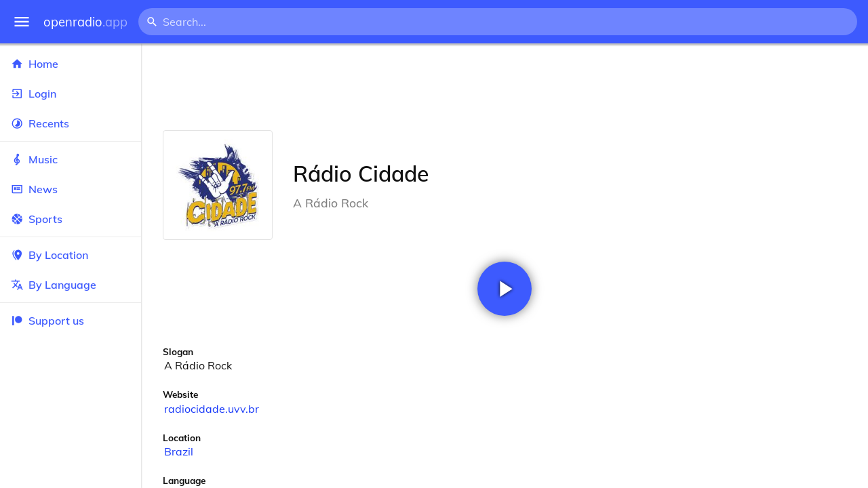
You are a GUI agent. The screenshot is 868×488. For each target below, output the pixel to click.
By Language (71, 285)
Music (71, 159)
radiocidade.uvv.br (212, 409)
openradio (85, 22)
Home (71, 64)
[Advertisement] (505, 87)
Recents (71, 123)
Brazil (179, 451)
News (71, 189)
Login (71, 94)
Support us (47, 321)
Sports (71, 219)
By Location (71, 255)
